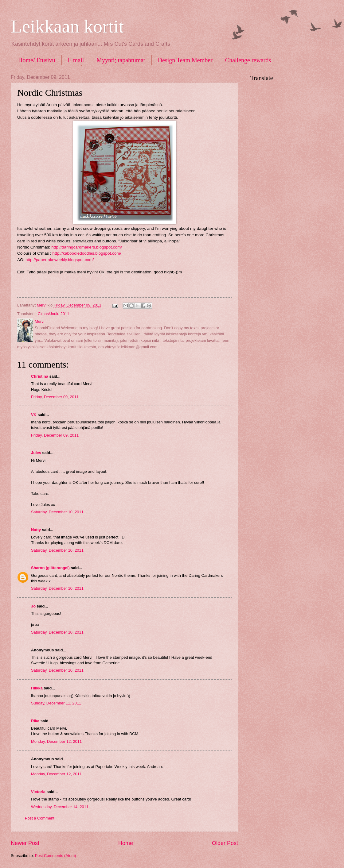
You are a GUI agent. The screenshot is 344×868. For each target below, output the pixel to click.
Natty (36, 530)
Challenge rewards (248, 60)
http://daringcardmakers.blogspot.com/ (87, 247)
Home (126, 843)
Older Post (225, 843)
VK (34, 415)
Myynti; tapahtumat (121, 60)
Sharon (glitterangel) (50, 568)
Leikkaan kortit (67, 26)
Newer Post (25, 843)
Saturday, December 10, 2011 (57, 512)
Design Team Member (185, 60)
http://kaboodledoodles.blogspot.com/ (87, 253)
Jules (36, 453)
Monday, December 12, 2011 (56, 741)
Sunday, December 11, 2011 (56, 703)
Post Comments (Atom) (56, 856)
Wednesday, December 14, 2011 (60, 807)
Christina (40, 376)
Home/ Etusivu (37, 60)
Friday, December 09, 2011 (55, 397)
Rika (35, 721)
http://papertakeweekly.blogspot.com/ (60, 260)
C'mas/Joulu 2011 (54, 314)
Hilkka (37, 688)
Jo (33, 606)
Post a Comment (40, 818)
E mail (76, 60)
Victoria (38, 792)
